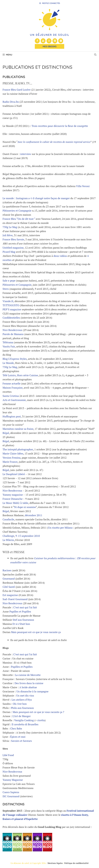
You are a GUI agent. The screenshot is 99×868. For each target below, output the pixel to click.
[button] (95, 55)
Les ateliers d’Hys (22, 700)
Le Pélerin (8, 540)
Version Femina (12, 458)
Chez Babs (16, 728)
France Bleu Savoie (13, 239)
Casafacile (8, 519)
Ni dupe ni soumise (25, 507)
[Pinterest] (55, 41)
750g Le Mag (10, 227)
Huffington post (12, 416)
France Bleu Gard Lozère (17, 90)
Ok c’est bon (20, 704)
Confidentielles (12, 318)
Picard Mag (9, 252)
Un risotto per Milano (60, 528)
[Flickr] (61, 41)
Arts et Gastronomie (14, 400)
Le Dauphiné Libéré (14, 474)
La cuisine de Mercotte (28, 675)
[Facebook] (37, 41)
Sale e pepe (9, 281)
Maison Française (13, 388)
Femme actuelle (12, 383)
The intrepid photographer (18, 449)
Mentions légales (55, 863)
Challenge (8, 536)
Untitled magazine (13, 248)
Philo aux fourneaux (22, 708)
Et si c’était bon (21, 624)
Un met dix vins (25, 696)
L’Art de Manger (22, 716)
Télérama (8, 342)
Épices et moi (18, 737)
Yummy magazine (13, 495)
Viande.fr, (8, 301)
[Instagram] (49, 41)
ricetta (41, 720)
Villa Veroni (83, 186)
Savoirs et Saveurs (21, 741)
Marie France (10, 462)
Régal (6, 433)
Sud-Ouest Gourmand (15, 599)
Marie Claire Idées (13, 453)
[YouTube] (43, 41)
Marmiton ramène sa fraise (18, 429)
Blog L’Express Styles (15, 359)
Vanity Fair (9, 346)
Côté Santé (9, 587)
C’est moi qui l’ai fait (25, 607)
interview (26, 154)
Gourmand (9, 579)
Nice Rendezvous (12, 330)
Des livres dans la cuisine (29, 683)
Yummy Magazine (13, 780)
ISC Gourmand (11, 796)
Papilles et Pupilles (20, 611)
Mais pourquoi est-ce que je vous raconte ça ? (38, 712)
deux (56, 256)
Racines (7, 570)
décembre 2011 (34, 515)
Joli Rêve (8, 235)
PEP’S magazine (12, 309)
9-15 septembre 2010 (28, 536)
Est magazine (10, 595)
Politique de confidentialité (76, 863)
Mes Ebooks (50, 46)
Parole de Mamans (13, 334)
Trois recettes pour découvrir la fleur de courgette (60, 126)
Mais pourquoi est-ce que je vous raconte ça (36, 632)
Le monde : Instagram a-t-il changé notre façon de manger (36, 198)
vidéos (63, 256)
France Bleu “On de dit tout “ (19, 219)
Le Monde (8, 363)
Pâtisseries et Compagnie (17, 211)
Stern (6, 289)
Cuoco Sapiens (11, 792)
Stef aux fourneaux (23, 620)
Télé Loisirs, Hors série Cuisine (20, 375)
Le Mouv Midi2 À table (15, 503)
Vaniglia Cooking (24, 720)
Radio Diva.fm (11, 102)
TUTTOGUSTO (11, 305)
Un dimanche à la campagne (32, 691)
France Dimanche (13, 499)
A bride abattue (28, 687)
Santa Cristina (11, 396)
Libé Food (8, 755)
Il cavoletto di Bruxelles (25, 724)
